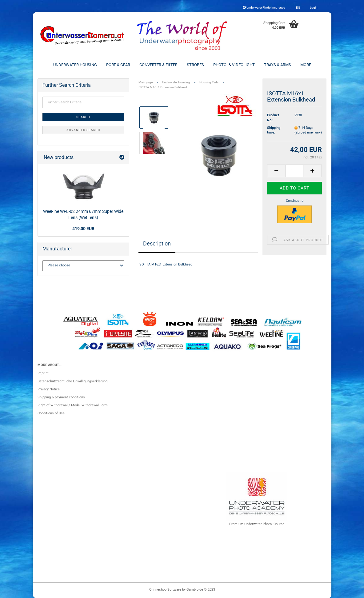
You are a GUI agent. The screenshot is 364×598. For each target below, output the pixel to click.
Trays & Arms (278, 65)
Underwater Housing (75, 65)
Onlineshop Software (165, 590)
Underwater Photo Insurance (264, 8)
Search (83, 117)
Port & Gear (118, 65)
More (306, 65)
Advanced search (83, 130)
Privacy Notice (49, 389)
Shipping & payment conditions (61, 397)
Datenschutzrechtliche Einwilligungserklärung (72, 381)
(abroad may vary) (308, 132)
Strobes (195, 65)
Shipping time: (274, 130)
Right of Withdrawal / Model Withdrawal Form (73, 405)
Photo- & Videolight (234, 65)
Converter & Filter (158, 65)
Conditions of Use (51, 413)
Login (313, 8)
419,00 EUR (83, 229)
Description (157, 243)
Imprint (43, 373)
